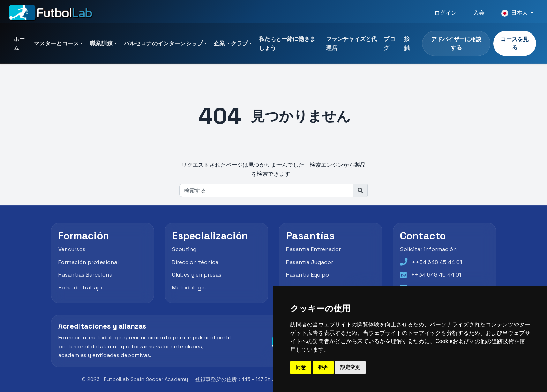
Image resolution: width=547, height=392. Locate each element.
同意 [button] (301, 367)
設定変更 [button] (350, 367)
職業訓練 (101, 43)
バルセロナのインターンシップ (163, 43)
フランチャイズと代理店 (351, 43)
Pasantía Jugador (310, 262)
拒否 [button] (323, 367)
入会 (479, 13)
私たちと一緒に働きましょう (287, 43)
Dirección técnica (195, 262)
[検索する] (266, 190)
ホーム (19, 43)
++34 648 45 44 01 (437, 262)
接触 (407, 43)
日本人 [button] (515, 13)
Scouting (184, 249)
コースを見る (515, 43)
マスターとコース (56, 43)
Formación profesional (88, 262)
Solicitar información (428, 249)
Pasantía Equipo (308, 275)
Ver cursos (72, 249)
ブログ (389, 43)
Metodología (189, 288)
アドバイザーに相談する (456, 43)
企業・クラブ (231, 43)
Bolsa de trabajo (80, 288)
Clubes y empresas (197, 275)
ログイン (445, 13)
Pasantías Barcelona (85, 275)
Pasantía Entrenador (313, 249)
